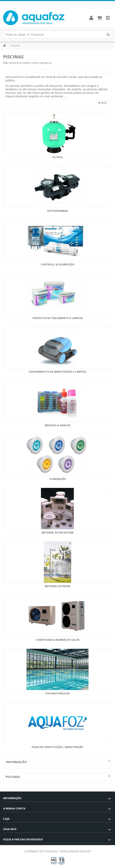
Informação (16, 762)
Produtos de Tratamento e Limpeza (58, 318)
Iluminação (58, 479)
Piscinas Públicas (57, 693)
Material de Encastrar (58, 533)
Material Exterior (57, 586)
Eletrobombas (58, 211)
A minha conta (14, 808)
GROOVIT (85, 851)
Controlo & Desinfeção (57, 264)
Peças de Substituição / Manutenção (57, 747)
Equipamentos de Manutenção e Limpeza (57, 372)
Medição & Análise (57, 425)
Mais (103, 103)
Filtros (58, 157)
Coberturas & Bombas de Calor (57, 640)
